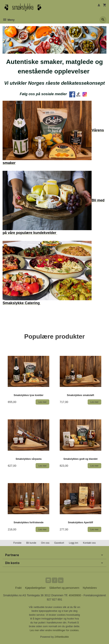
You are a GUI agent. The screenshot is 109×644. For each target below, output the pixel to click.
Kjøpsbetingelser (35, 588)
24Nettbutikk (62, 637)
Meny (9, 20)
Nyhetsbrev (90, 588)
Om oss (45, 543)
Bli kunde (31, 543)
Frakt (18, 588)
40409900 (75, 595)
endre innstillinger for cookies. (62, 630)
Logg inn (73, 543)
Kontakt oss (89, 543)
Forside (17, 543)
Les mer (35, 630)
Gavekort (59, 543)
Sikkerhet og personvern (64, 588)
